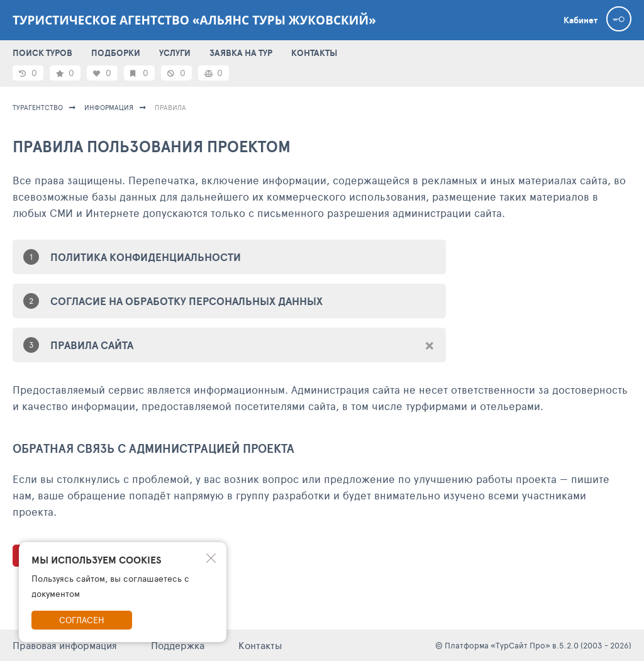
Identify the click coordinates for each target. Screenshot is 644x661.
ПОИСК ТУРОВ (42, 53)
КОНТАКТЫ (314, 53)
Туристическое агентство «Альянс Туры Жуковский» (194, 20)
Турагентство (38, 107)
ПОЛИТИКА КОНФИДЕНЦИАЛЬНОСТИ (146, 257)
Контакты (260, 645)
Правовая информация (65, 645)
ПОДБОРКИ (116, 53)
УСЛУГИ (175, 53)
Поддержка (178, 645)
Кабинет (580, 20)
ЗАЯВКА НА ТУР (241, 53)
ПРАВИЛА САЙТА (92, 345)
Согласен (82, 620)
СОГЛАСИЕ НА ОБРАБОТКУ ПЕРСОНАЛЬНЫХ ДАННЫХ (186, 301)
